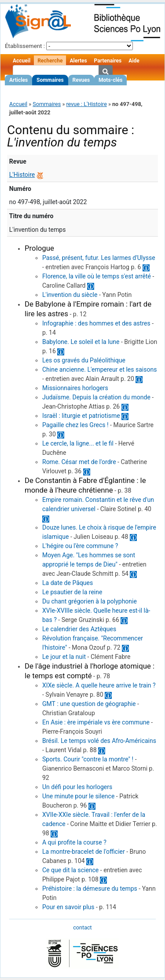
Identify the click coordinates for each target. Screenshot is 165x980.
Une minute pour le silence (78, 796)
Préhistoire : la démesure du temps (90, 889)
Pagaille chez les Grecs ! (75, 425)
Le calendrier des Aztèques (79, 629)
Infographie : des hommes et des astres (96, 323)
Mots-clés (110, 80)
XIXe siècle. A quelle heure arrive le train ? (99, 685)
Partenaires (108, 61)
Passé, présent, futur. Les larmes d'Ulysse (99, 258)
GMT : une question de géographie (89, 704)
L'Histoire (22, 175)
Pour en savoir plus (68, 907)
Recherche (50, 61)
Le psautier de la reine (72, 592)
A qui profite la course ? (74, 842)
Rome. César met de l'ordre (79, 462)
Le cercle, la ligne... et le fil (78, 443)
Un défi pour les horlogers (77, 787)
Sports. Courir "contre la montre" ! (88, 759)
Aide (134, 61)
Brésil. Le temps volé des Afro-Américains (99, 741)
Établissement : (25, 46)
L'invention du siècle (70, 295)
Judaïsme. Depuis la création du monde (96, 397)
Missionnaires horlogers (75, 388)
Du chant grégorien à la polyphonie (90, 601)
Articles (18, 80)
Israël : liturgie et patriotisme (81, 416)
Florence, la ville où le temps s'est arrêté (97, 276)
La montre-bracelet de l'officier (84, 852)
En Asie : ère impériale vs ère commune (96, 722)
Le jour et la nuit (64, 657)
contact (82, 927)
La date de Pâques (68, 583)
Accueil (22, 61)
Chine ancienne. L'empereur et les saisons (99, 369)
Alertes (78, 61)
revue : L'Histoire (86, 104)
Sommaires (50, 80)
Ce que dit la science (70, 870)
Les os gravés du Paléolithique (84, 360)
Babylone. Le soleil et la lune (81, 342)
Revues (81, 80)
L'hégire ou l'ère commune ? (80, 546)
